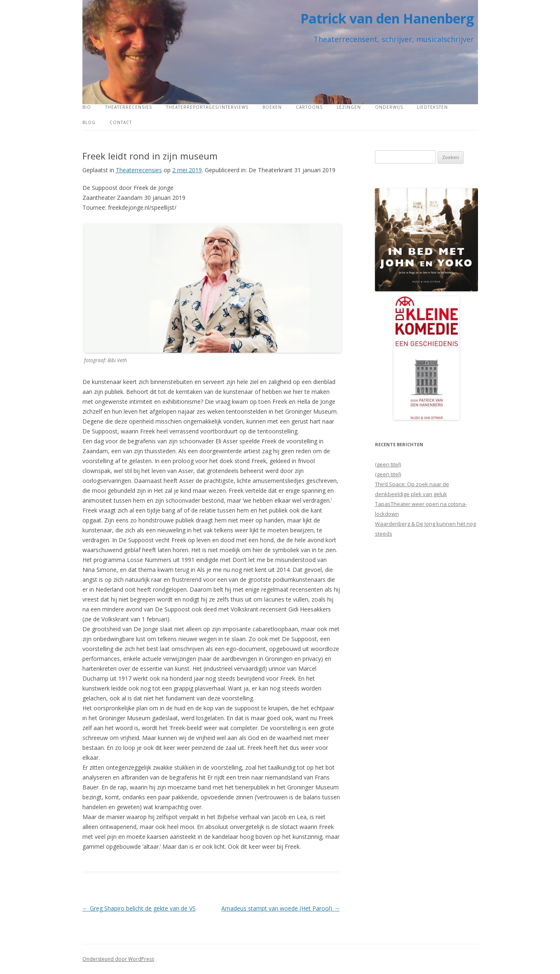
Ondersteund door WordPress (118, 959)
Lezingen (349, 107)
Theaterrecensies (129, 107)
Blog (89, 122)
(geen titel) (388, 464)
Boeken (272, 107)
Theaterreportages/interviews (207, 107)
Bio (87, 107)
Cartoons (309, 107)
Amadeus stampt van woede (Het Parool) (280, 908)
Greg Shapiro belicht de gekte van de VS (139, 908)
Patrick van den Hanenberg (387, 18)
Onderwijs (389, 107)
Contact (121, 122)
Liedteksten (432, 107)
